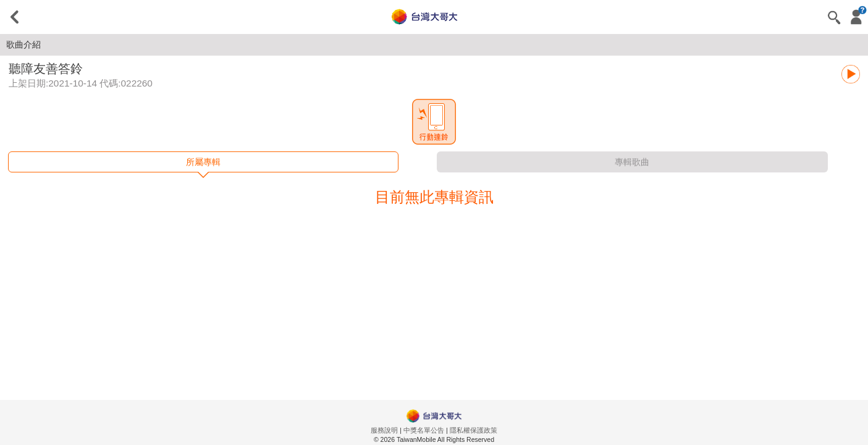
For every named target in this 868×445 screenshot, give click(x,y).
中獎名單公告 (424, 430)
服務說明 (384, 430)
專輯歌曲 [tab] (632, 162)
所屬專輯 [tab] (203, 162)
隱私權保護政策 (474, 430)
